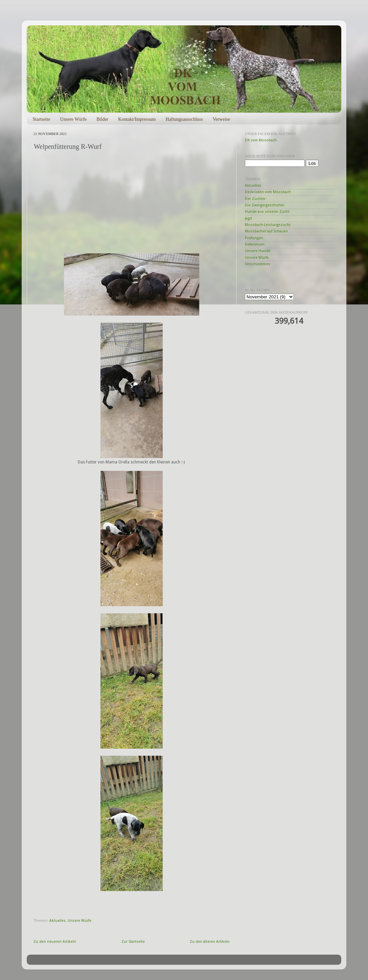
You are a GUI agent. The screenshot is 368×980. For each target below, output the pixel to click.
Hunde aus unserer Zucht (267, 212)
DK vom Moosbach (261, 140)
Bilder (102, 119)
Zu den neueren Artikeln (55, 942)
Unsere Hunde (258, 251)
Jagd (248, 218)
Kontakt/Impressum (137, 119)
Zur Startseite (133, 942)
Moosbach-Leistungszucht (268, 225)
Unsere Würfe (74, 119)
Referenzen (255, 244)
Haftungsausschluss (184, 119)
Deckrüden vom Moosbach (268, 192)
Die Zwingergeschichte (264, 205)
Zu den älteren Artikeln (210, 942)
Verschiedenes (258, 264)
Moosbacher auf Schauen (266, 231)
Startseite (42, 119)
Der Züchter (255, 199)
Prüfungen (254, 238)
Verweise (221, 119)
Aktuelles (57, 921)
